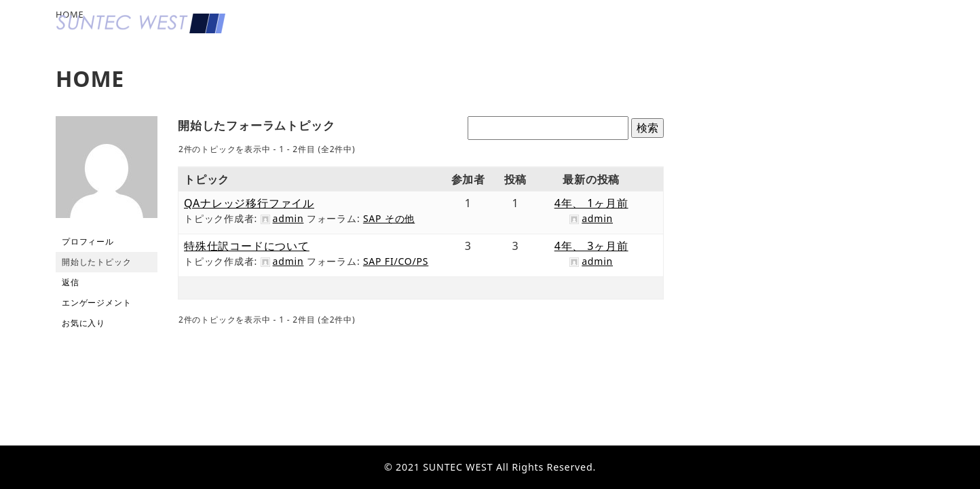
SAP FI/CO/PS (396, 261)
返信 (71, 282)
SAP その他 (389, 218)
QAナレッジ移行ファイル (249, 203)
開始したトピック (96, 262)
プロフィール (88, 241)
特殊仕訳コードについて (247, 246)
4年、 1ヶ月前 (591, 203)
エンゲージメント (96, 303)
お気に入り (83, 323)
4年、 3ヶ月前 (591, 246)
